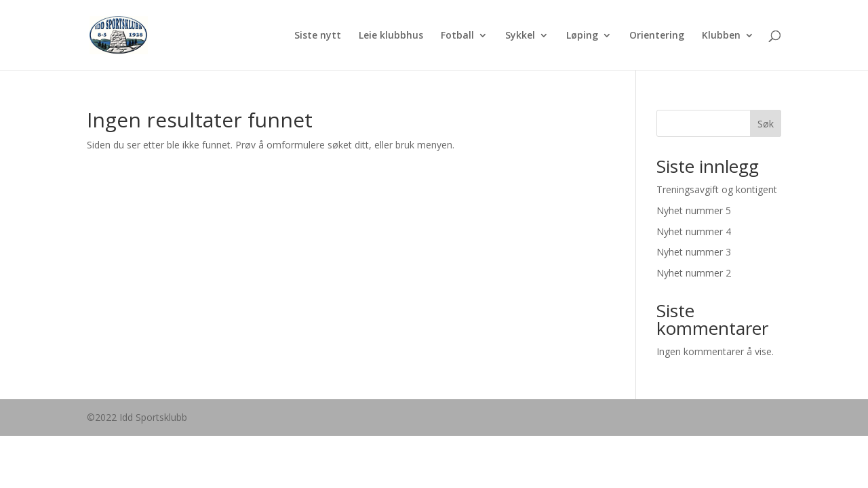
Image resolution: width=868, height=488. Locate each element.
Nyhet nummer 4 (694, 231)
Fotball (457, 36)
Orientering (657, 36)
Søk (766, 124)
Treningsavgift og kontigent (717, 189)
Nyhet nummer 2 (694, 273)
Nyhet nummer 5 (694, 210)
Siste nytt (318, 36)
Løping (582, 36)
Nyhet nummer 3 (694, 252)
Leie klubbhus (391, 36)
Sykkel (520, 36)
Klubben (721, 36)
